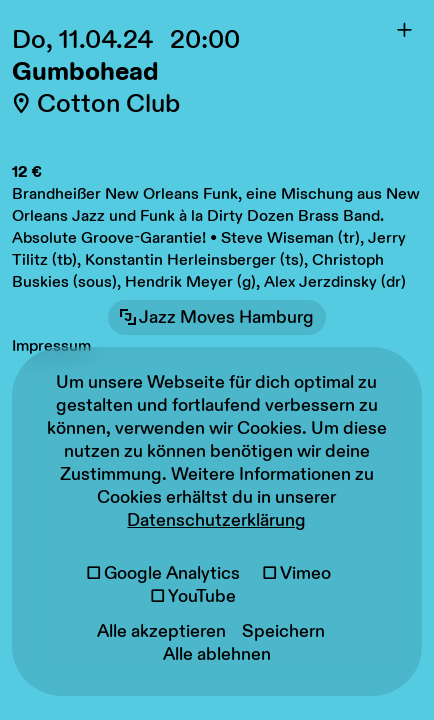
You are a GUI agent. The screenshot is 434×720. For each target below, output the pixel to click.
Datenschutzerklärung (216, 520)
